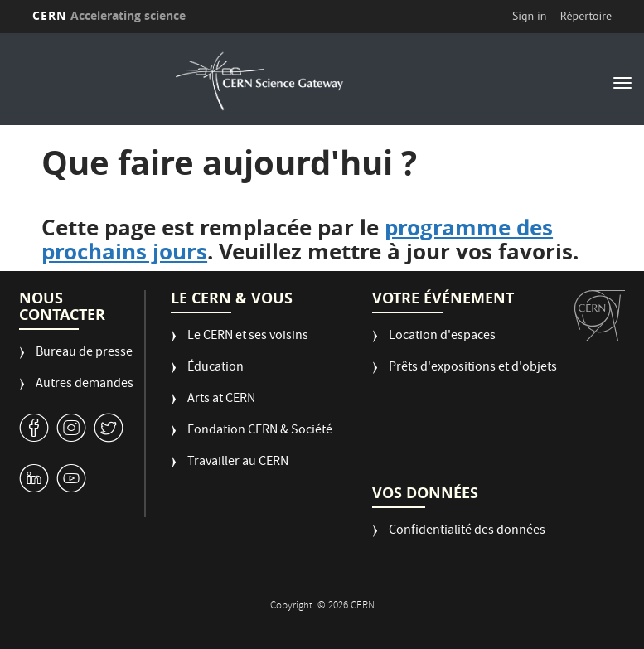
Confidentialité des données (467, 532)
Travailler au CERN (238, 463)
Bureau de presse (84, 354)
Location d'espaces (442, 337)
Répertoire (586, 16)
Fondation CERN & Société (260, 431)
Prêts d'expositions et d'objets (473, 368)
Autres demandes (85, 385)
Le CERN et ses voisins (248, 337)
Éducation (215, 368)
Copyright (293, 606)
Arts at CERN (221, 400)
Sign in (530, 16)
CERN (109, 15)
